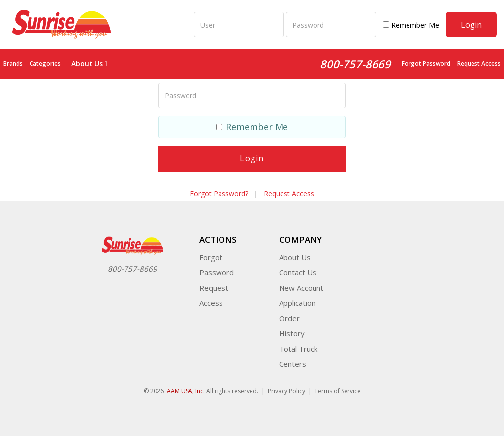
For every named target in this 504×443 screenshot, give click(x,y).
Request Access (479, 64)
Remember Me (411, 25)
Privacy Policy (286, 391)
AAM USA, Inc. (186, 391)
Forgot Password (426, 64)
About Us (295, 257)
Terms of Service (338, 391)
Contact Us (298, 272)
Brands (13, 64)
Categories (45, 64)
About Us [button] (89, 64)
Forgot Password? (219, 193)
